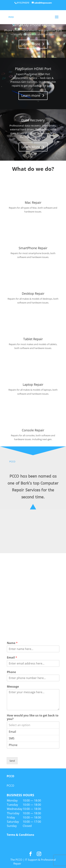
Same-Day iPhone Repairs (33, 25)
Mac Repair (33, 202)
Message (13, 687)
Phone (11, 672)
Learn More (31, 44)
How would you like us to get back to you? (33, 717)
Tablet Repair (33, 339)
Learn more (31, 95)
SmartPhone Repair (33, 248)
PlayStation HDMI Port (33, 69)
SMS (33, 738)
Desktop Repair (33, 293)
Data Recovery (33, 120)
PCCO (12, 461)
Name (12, 643)
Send (12, 761)
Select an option (33, 725)
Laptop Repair (33, 384)
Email (12, 658)
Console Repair (33, 430)
